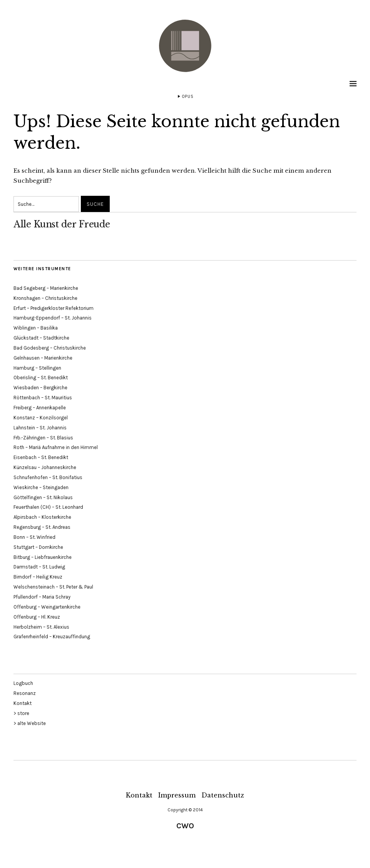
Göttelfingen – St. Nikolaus (43, 497)
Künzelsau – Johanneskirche (45, 467)
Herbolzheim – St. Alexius (41, 627)
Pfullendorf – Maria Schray (42, 597)
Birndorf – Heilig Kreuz (38, 577)
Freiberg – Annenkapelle (40, 408)
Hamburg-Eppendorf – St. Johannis (53, 318)
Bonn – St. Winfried (34, 537)
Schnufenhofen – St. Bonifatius (48, 477)
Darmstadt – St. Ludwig (39, 567)
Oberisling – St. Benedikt (41, 378)
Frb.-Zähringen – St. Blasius (43, 438)
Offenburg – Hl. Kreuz (37, 617)
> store (21, 713)
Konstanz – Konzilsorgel (41, 418)
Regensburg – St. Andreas (42, 527)
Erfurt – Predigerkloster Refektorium (54, 308)
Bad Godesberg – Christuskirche (50, 348)
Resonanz (25, 693)
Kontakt (23, 703)
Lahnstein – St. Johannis (40, 428)
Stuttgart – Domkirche (38, 547)
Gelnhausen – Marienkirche (43, 358)
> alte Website (30, 723)
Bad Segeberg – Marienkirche (46, 288)
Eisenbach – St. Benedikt (41, 457)
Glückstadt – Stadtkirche (41, 338)
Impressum (177, 795)
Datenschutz (223, 795)
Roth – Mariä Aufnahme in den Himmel (56, 447)
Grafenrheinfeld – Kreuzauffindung (52, 637)
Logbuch (23, 683)
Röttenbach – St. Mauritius (43, 398)
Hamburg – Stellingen (37, 368)
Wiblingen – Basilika (36, 328)
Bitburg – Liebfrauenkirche (43, 557)
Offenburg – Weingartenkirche (47, 607)
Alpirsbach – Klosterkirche (42, 517)
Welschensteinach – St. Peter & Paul (53, 587)
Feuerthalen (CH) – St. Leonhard (48, 507)
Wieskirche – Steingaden (41, 487)
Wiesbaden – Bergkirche (40, 388)
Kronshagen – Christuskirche (45, 298)
